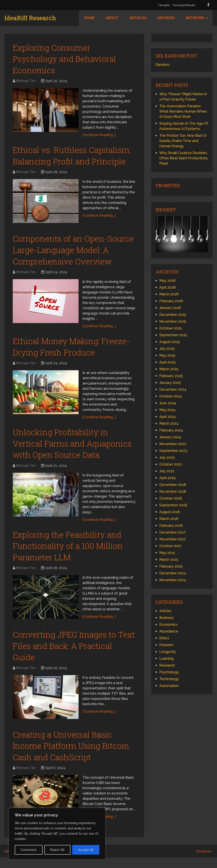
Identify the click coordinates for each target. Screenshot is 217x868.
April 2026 (168, 287)
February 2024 (171, 430)
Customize (29, 850)
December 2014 (173, 573)
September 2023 (173, 451)
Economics (168, 624)
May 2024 (167, 410)
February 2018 (171, 526)
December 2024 (173, 389)
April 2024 (168, 417)
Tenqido (164, 5)
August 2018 (170, 512)
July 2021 (167, 471)
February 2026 (171, 301)
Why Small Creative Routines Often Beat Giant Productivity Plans (184, 158)
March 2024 (169, 423)
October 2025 (171, 328)
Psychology (169, 672)
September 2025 (173, 335)
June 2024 (168, 403)
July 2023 (167, 457)
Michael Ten (26, 82)
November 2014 (173, 580)
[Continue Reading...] (100, 136)
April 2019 (167, 478)
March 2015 (169, 560)
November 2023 (173, 444)
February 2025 (171, 376)
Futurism (166, 645)
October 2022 (171, 464)
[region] (57, 834)
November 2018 (173, 492)
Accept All (86, 850)
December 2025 (173, 315)
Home (89, 18)
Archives (166, 18)
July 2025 (167, 349)
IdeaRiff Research (30, 18)
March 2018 (169, 519)
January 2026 (170, 308)
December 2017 (173, 532)
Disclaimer (204, 862)
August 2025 (170, 342)
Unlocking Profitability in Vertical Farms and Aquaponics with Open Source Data (74, 447)
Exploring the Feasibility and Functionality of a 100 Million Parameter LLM (69, 551)
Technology (169, 679)
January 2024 (170, 437)
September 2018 (173, 505)
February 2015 (171, 566)
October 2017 (170, 546)
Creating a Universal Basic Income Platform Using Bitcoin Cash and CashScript (72, 753)
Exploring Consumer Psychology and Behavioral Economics (66, 59)
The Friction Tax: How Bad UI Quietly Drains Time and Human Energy (183, 141)
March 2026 (169, 294)
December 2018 (173, 485)
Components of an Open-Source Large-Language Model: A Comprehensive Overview (73, 252)
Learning (166, 659)
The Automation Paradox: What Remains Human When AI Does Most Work (183, 111)
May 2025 (167, 355)
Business (167, 618)
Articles (138, 18)
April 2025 (167, 362)
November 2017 (173, 539)
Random (163, 65)
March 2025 (169, 369)
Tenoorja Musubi (184, 5)
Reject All (57, 850)
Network (195, 18)
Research (167, 665)
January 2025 (170, 383)
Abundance (169, 631)
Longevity (168, 652)
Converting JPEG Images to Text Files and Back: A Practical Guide (73, 652)
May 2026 (167, 281)
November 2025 (173, 321)
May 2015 (167, 553)
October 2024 (171, 396)
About (112, 18)
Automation (169, 686)
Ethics (164, 638)
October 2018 (171, 498)
